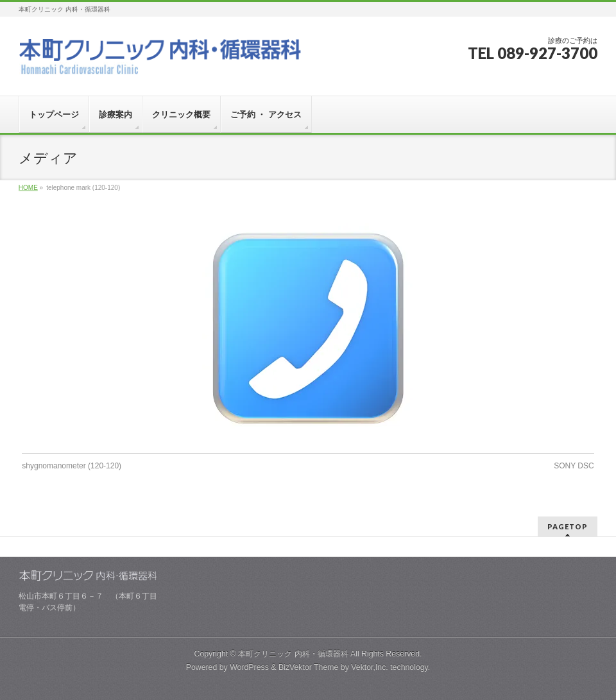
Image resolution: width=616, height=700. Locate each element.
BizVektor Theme (309, 667)
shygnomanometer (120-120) (72, 466)
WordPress (249, 667)
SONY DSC (574, 466)
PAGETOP (568, 526)
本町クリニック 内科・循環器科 (293, 654)
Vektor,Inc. (370, 667)
